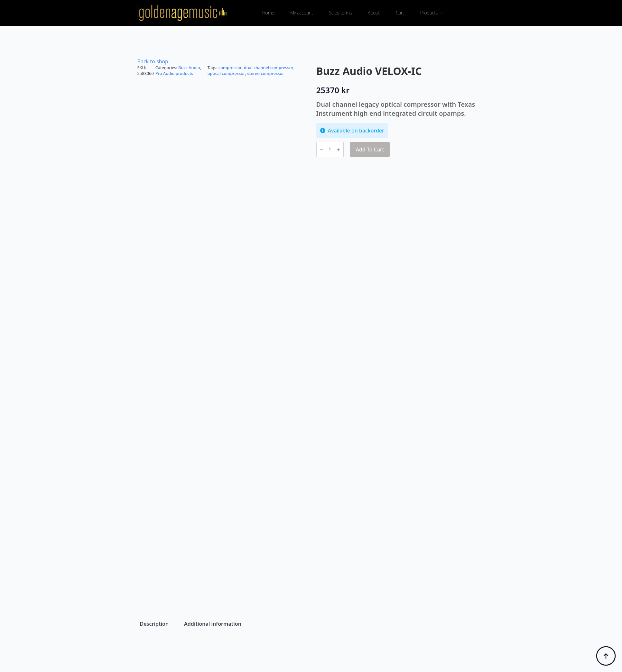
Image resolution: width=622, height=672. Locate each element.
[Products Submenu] (444, 13)
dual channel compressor (269, 68)
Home (268, 13)
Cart (400, 13)
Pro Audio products (174, 73)
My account (302, 13)
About (374, 13)
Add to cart (370, 150)
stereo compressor (265, 73)
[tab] (154, 624)
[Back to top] (606, 656)
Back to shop (153, 61)
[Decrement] (321, 150)
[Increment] (339, 150)
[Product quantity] (330, 150)
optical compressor (226, 73)
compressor (230, 68)
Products (429, 13)
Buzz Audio (189, 68)
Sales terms (340, 13)
